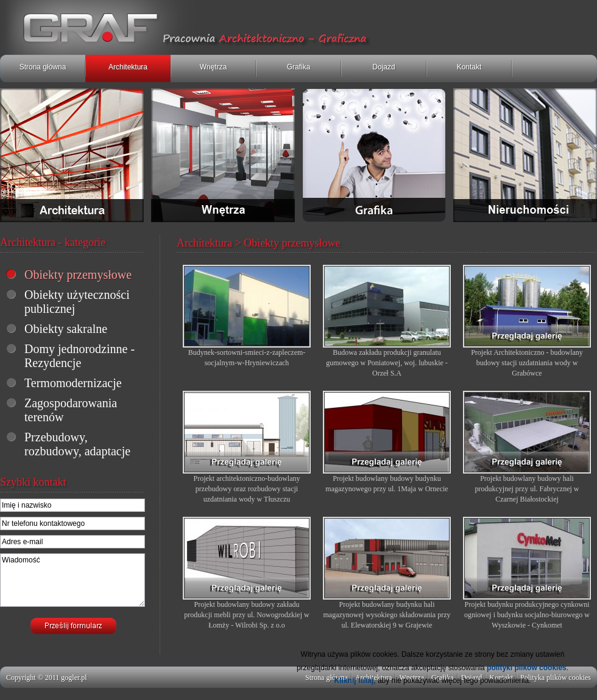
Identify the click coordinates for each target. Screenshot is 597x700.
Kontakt (469, 67)
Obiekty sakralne (66, 329)
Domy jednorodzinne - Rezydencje (79, 356)
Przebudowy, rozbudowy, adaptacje (77, 444)
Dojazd (383, 67)
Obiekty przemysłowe (78, 275)
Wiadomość (72, 580)
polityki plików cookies (527, 668)
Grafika (299, 67)
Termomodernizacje (73, 383)
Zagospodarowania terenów (71, 410)
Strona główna (43, 67)
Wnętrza (214, 67)
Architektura (128, 67)
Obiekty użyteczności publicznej (77, 302)
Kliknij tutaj (354, 681)
